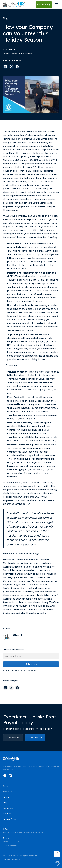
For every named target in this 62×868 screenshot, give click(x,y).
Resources (8, 808)
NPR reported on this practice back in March (31, 345)
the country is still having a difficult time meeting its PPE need (33, 280)
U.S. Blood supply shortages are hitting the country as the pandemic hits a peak (33, 258)
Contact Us (35, 738)
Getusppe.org (27, 283)
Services (7, 786)
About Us (8, 792)
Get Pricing (44, 5)
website (49, 372)
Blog (5, 803)
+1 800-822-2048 (11, 842)
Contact (7, 813)
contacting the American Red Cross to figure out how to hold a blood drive (32, 265)
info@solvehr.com (11, 845)
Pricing (6, 797)
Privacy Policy (10, 819)
